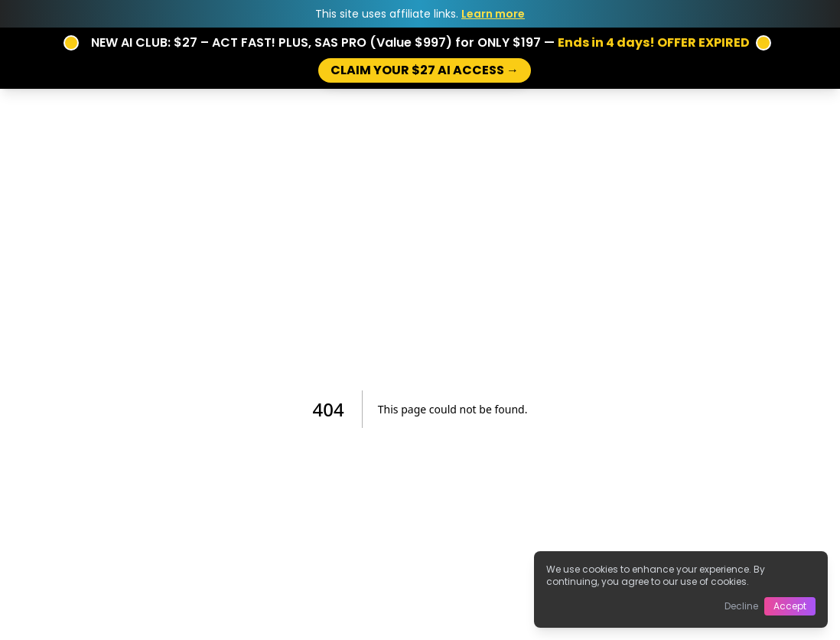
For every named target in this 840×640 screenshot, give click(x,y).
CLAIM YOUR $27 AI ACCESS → (425, 70)
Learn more (493, 14)
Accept (790, 606)
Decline (741, 606)
